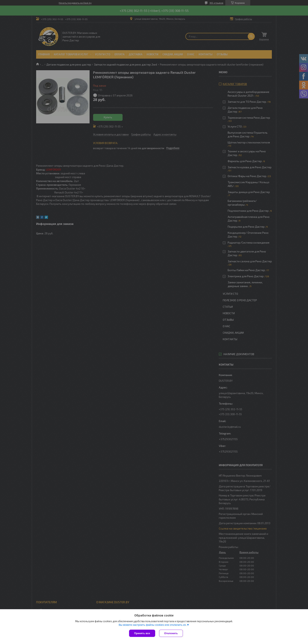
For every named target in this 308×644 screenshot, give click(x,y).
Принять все (142, 633)
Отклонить (171, 633)
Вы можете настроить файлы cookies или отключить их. (153, 625)
